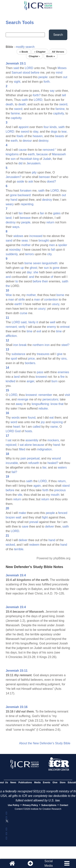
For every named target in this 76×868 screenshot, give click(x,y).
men (52, 245)
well (53, 322)
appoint (24, 127)
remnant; (12, 327)
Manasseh (59, 154)
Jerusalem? (13, 177)
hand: (57, 445)
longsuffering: (41, 404)
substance (18, 354)
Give (55, 783)
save (25, 526)
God (18, 431)
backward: (24, 195)
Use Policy (14, 805)
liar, (45, 467)
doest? (51, 181)
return (50, 222)
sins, (64, 359)
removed (48, 150)
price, (32, 359)
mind (59, 73)
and (8, 277)
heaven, (38, 136)
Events (46, 783)
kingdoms (12, 154)
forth (45, 490)
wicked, (11, 545)
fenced (63, 513)
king (36, 159)
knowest (41, 377)
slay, (36, 132)
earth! (18, 304)
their (45, 281)
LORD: (10, 132)
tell (64, 95)
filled (22, 449)
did (20, 163)
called (37, 427)
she (36, 272)
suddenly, (12, 254)
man (11, 300)
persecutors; (51, 399)
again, (38, 486)
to (17, 281)
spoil (14, 359)
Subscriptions (49, 805)
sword (25, 132)
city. (50, 254)
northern (38, 345)
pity (34, 172)
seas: (25, 241)
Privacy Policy (30, 805)
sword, (64, 104)
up (22, 268)
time (29, 331)
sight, (18, 82)
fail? (14, 472)
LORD (29, 68)
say (52, 91)
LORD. (15, 531)
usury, (56, 304)
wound (56, 458)
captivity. (17, 118)
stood (26, 73)
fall (53, 250)
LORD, (55, 191)
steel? (66, 345)
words (16, 418)
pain (23, 458)
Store (63, 783)
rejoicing (57, 422)
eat (51, 418)
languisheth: (50, 263)
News (13, 783)
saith (25, 100)
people (50, 513)
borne (28, 263)
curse (24, 313)
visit (67, 395)
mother (26, 245)
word (14, 422)
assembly (32, 440)
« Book (24, 52)
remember (45, 395)
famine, (60, 109)
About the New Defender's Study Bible (45, 743)
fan (21, 213)
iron (16, 345)
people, (26, 222)
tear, (64, 132)
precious (60, 490)
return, (62, 481)
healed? (53, 463)
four (46, 127)
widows (18, 236)
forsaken (26, 191)
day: (30, 272)
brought (44, 241)
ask (31, 181)
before (35, 73)
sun (46, 268)
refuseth (34, 463)
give (60, 354)
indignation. (45, 449)
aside (21, 181)
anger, (31, 381)
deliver (50, 526)
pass (40, 372)
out (65, 77)
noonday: (15, 250)
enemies (63, 372)
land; (9, 218)
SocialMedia (49, 863)
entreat (65, 327)
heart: (17, 427)
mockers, (54, 440)
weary (10, 204)
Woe (9, 295)
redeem (34, 545)
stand (66, 486)
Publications (25, 783)
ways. (16, 227)
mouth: (55, 495)
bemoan (45, 177)
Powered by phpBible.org (53, 558)
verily (22, 327)
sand (9, 241)
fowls (20, 136)
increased (36, 236)
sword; (19, 109)
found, (32, 418)
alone (28, 445)
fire (62, 377)
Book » (50, 56)
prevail (34, 522)
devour (27, 141)
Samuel (17, 73)
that (61, 404)
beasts (60, 136)
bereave (25, 218)
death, (10, 104)
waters (62, 467)
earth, (15, 141)
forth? (37, 95)
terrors (29, 254)
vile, (20, 495)
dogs (54, 132)
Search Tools (20, 22)
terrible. (19, 549)
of (52, 277)
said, (24, 322)
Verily (32, 322)
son (13, 159)
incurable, (12, 463)
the (8, 286)
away (19, 404)
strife (22, 300)
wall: (19, 517)
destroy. (44, 141)
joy (43, 422)
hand (14, 200)
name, (55, 427)
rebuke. (43, 408)
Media (37, 783)
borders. (30, 363)
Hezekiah (26, 159)
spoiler (63, 245)
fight (45, 517)
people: (43, 77)
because (42, 154)
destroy (47, 200)
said (16, 68)
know (54, 404)
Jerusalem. (34, 163)
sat (9, 440)
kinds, (54, 127)
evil (39, 331)
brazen (10, 517)
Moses (62, 68)
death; (22, 104)
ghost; (34, 268)
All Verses (58, 52)
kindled (10, 381)
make (22, 513)
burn (55, 381)
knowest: (32, 395)
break (23, 345)
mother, (31, 295)
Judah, (48, 159)
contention (51, 300)
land (17, 377)
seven (37, 263)
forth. (47, 82)
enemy (51, 327)
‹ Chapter (40, 52)
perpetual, (34, 458)
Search (58, 35)
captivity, (59, 113)
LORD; (38, 100)
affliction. (12, 336)
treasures (43, 354)
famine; (16, 113)
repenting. (27, 204)
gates (57, 213)
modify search (25, 47)
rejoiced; (11, 445)
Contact (64, 805)
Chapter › (34, 56)
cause (23, 150)
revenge (23, 399)
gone (13, 195)
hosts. (29, 431)
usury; (42, 309)
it (37, 322)
